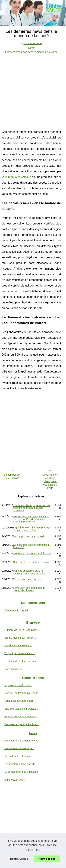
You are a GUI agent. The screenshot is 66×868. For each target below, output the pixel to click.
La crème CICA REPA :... (18, 645)
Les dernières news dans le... (21, 764)
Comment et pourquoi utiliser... (22, 724)
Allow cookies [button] (47, 859)
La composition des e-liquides (13, 476)
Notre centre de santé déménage (32, 562)
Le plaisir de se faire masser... (21, 661)
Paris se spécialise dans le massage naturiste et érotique (30, 572)
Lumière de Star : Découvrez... (22, 630)
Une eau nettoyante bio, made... (22, 693)
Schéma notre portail (16, 610)
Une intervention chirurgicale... (21, 709)
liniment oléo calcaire (18, 177)
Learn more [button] (33, 850)
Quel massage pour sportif (19, 701)
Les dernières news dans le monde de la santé (31, 52)
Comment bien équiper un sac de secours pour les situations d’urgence (32, 508)
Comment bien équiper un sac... (22, 741)
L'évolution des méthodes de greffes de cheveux (29, 589)
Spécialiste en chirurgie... (19, 756)
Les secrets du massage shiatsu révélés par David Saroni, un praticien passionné (31, 519)
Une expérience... (14, 669)
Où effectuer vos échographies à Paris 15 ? (31, 546)
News (31, 48)
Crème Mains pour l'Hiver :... (20, 638)
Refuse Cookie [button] (19, 859)
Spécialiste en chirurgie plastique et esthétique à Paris (50, 481)
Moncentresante (32, 43)
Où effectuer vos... (15, 780)
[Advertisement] (33, 89)
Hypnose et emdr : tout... (18, 685)
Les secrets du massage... (19, 748)
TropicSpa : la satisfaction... (20, 653)
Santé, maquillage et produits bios (32, 554)
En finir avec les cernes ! (27, 579)
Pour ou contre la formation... (21, 716)
